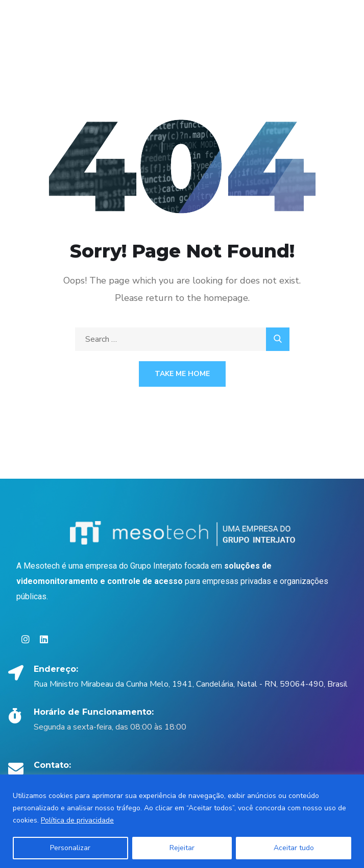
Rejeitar (182, 848)
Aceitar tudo (294, 848)
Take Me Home (182, 374)
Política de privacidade (77, 820)
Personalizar (70, 848)
